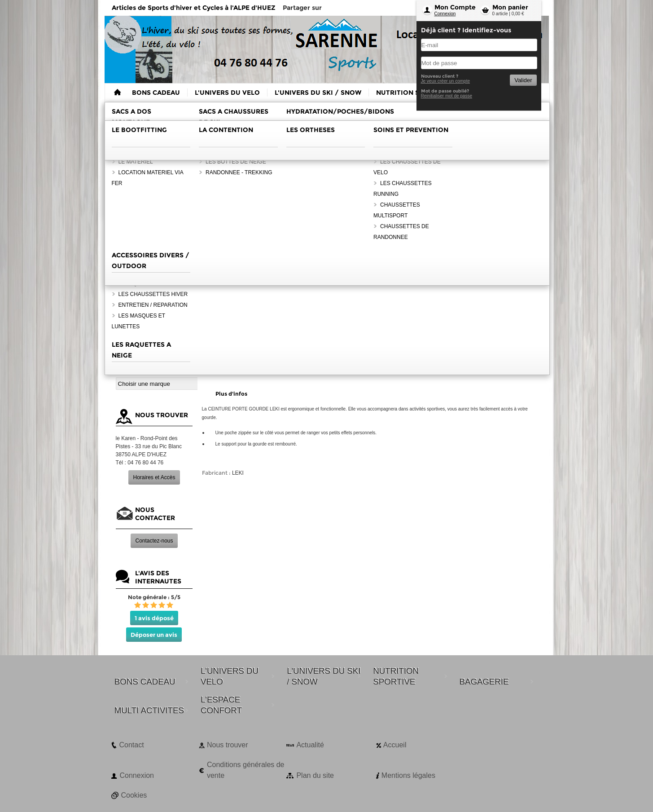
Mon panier (510, 7)
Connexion (445, 14)
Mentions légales (408, 775)
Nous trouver (228, 745)
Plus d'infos (231, 394)
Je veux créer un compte (446, 81)
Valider (523, 80)
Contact (132, 745)
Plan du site (315, 775)
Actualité (310, 745)
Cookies (134, 795)
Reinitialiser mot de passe (447, 96)
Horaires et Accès (154, 477)
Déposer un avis (154, 635)
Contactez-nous (154, 541)
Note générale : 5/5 (154, 597)
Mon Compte (455, 7)
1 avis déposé (154, 618)
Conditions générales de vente (246, 770)
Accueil (395, 745)
